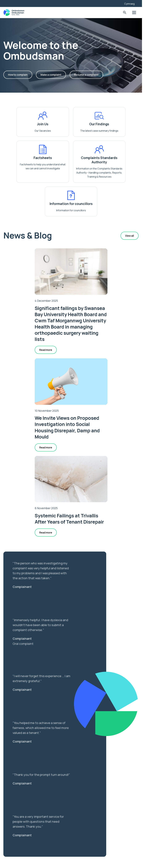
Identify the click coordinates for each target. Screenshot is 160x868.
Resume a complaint (93, 75)
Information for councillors (104, 164)
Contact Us (17, 850)
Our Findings (80, 124)
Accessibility (18, 839)
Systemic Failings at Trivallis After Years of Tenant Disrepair (80, 401)
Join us (14, 834)
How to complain (24, 75)
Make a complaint (57, 75)
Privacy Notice (19, 844)
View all (142, 211)
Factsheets (128, 124)
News (13, 829)
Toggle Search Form (136, 13)
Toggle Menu (146, 13)
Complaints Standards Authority (56, 164)
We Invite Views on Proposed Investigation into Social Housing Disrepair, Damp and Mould (117, 289)
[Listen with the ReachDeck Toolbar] (129, 3)
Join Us (32, 124)
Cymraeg (141, 4)
